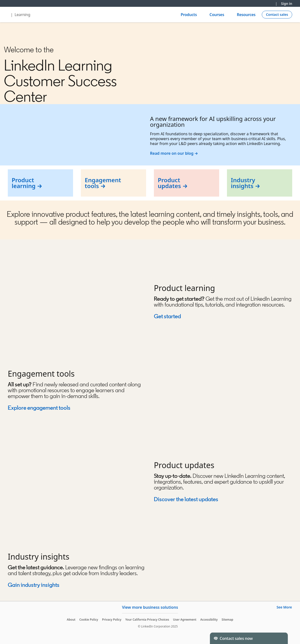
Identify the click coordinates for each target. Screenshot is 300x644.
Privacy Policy (112, 620)
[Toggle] (280, 638)
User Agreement (185, 620)
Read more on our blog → (174, 153)
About (71, 620)
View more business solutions (150, 607)
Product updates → (173, 183)
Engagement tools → (103, 183)
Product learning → (27, 183)
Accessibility (209, 620)
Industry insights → (245, 183)
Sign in (287, 4)
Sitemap (227, 620)
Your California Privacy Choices (147, 620)
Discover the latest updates (186, 499)
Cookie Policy (89, 620)
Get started (167, 316)
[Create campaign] (277, 15)
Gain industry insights (34, 585)
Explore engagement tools (39, 408)
